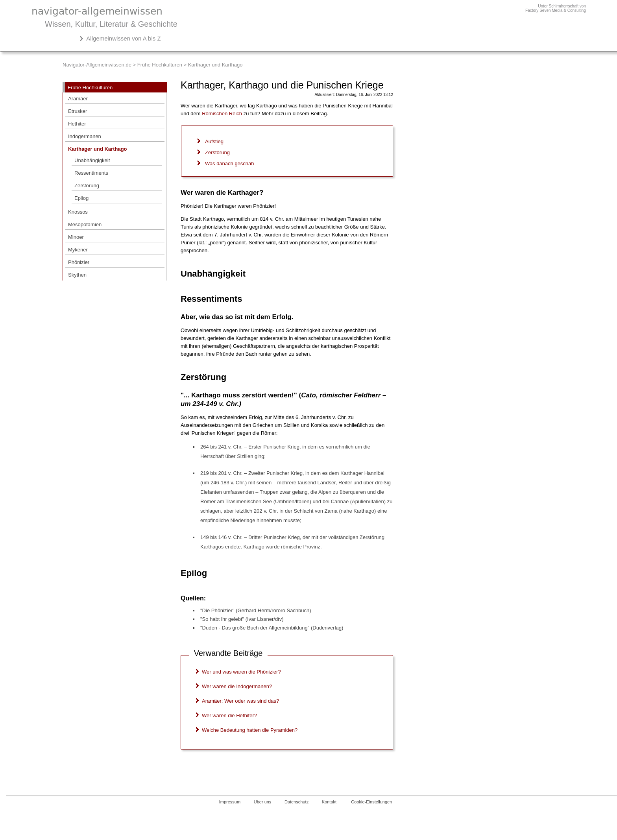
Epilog (81, 198)
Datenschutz (296, 802)
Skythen (77, 275)
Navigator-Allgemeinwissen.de (97, 65)
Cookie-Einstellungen (371, 802)
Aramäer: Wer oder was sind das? (240, 701)
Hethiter (77, 124)
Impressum (230, 802)
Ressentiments (91, 173)
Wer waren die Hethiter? (229, 715)
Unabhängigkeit (92, 160)
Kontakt (329, 802)
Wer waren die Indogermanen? (237, 686)
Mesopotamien (85, 224)
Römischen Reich (222, 114)
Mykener (78, 250)
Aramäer (78, 99)
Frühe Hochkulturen (160, 65)
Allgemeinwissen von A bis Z (123, 38)
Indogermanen (85, 136)
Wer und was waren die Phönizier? (241, 672)
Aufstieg (214, 141)
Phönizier (79, 262)
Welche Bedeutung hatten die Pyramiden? (250, 730)
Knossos (78, 212)
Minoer (76, 237)
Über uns (263, 802)
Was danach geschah (230, 163)
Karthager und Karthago (98, 149)
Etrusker (78, 111)
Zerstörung (87, 186)
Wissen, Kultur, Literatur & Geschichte (111, 24)
